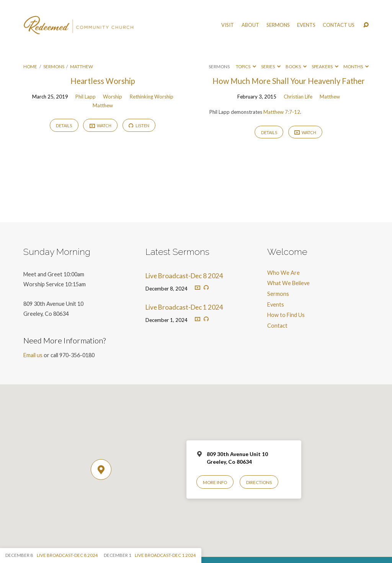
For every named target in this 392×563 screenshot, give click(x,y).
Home (30, 66)
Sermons (278, 25)
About (250, 25)
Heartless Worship (103, 81)
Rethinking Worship (152, 97)
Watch (101, 126)
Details (64, 126)
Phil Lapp (86, 97)
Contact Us (339, 25)
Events (306, 25)
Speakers (325, 66)
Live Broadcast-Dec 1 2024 (184, 307)
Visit (228, 25)
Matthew (82, 66)
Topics (246, 66)
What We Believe (288, 283)
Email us (33, 355)
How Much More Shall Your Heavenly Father (289, 81)
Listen (139, 126)
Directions (259, 482)
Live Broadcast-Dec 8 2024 (184, 276)
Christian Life (298, 97)
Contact (277, 326)
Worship (113, 97)
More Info (215, 482)
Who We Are (283, 273)
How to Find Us (286, 315)
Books (296, 66)
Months (356, 66)
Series (271, 66)
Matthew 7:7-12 (282, 112)
